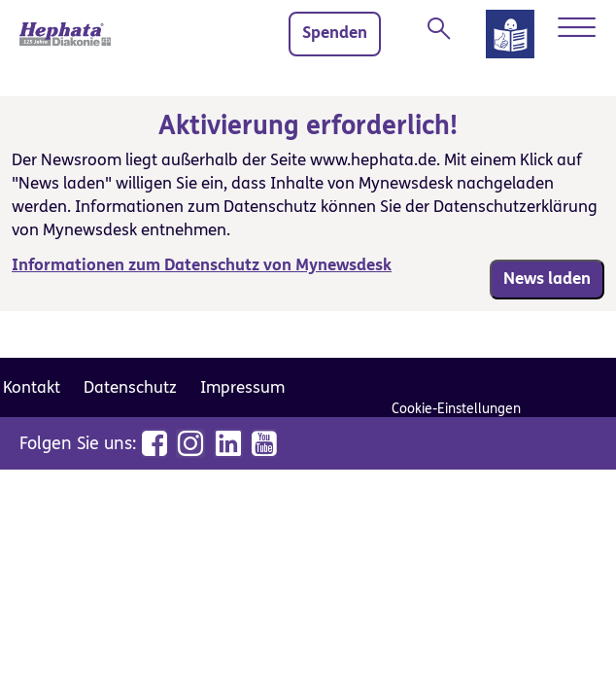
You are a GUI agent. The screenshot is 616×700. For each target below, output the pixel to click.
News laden (547, 279)
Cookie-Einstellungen (456, 409)
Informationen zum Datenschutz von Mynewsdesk (202, 265)
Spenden (335, 33)
